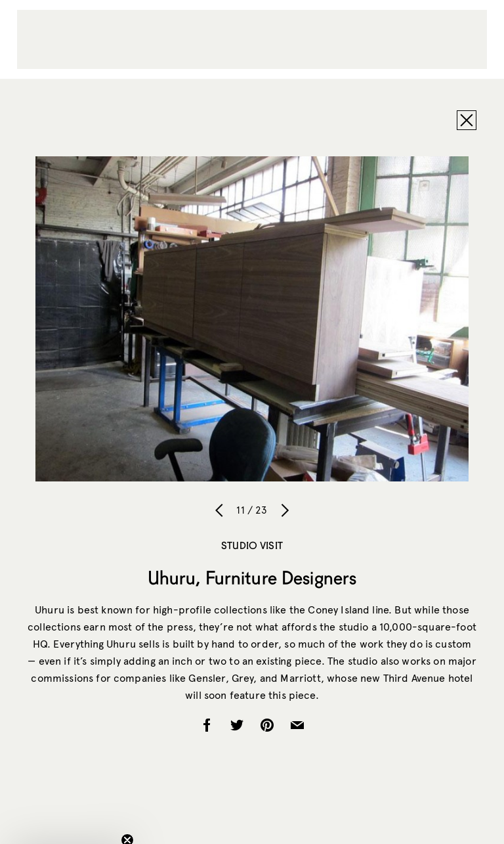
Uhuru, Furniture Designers (252, 577)
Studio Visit (252, 545)
